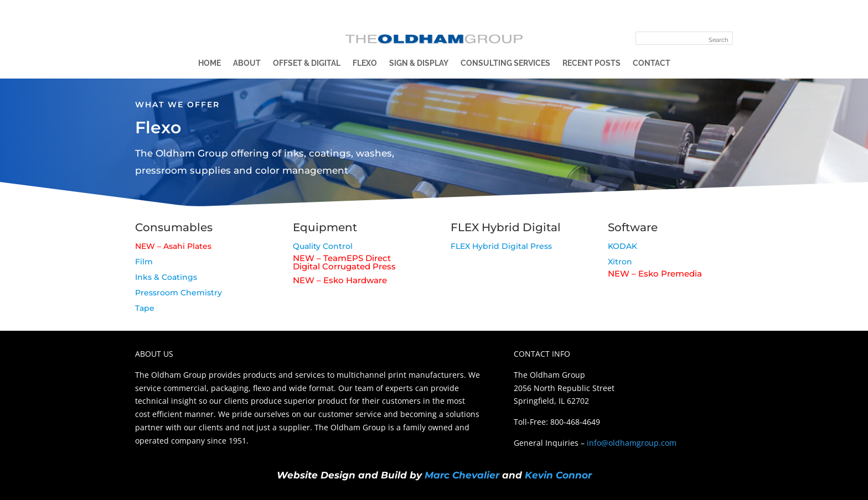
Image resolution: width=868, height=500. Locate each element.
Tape (145, 308)
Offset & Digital (307, 63)
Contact (652, 63)
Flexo (365, 63)
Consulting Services (505, 63)
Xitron (620, 262)
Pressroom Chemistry (179, 293)
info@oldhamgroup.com (632, 443)
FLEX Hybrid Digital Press (501, 246)
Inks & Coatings (166, 277)
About (247, 63)
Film (144, 262)
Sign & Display (419, 63)
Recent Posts (591, 63)
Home (210, 63)
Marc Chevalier (462, 475)
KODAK (622, 246)
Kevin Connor (558, 475)
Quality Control (323, 246)
